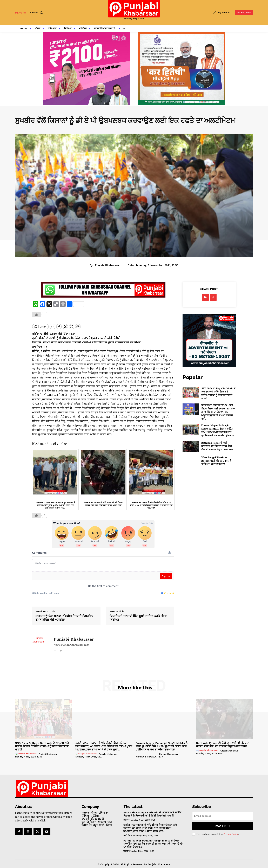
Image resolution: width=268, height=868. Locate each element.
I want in (223, 823)
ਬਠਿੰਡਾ (126, 848)
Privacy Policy (231, 831)
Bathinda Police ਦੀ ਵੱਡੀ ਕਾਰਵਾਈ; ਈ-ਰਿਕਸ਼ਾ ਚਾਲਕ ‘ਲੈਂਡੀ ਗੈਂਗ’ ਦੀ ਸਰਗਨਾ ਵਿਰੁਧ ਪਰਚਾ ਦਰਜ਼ (217, 446)
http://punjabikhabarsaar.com (71, 642)
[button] (37, 12)
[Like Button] (36, 315)
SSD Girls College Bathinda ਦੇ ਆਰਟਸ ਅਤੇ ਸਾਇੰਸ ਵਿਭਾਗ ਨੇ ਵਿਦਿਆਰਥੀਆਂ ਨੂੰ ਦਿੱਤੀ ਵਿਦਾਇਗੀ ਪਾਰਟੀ (218, 393)
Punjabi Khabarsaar (107, 265)
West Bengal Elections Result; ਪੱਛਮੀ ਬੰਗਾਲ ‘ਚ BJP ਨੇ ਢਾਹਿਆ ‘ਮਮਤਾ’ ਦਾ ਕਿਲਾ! (216, 461)
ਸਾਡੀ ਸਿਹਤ (128, 833)
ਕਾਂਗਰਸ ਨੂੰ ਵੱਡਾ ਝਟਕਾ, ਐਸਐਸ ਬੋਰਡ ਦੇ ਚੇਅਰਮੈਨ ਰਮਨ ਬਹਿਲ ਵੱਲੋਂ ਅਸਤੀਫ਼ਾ (64, 615)
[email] (223, 813)
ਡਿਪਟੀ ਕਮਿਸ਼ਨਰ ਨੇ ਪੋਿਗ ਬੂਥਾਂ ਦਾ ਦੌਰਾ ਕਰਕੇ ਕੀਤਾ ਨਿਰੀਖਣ (138, 615)
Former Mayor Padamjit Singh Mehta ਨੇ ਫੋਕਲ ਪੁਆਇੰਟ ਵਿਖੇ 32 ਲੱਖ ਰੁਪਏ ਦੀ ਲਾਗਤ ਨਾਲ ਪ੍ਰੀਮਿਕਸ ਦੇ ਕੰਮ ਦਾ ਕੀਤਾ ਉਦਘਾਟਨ (218, 430)
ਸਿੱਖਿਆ (126, 817)
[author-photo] (26, 751)
